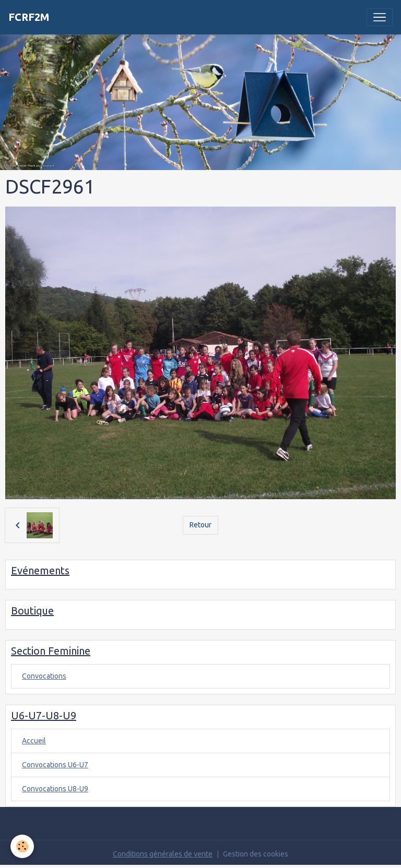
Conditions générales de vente (163, 854)
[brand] (29, 17)
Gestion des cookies (256, 854)
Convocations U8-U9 (55, 789)
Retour (200, 525)
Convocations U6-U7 (55, 765)
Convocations (44, 676)
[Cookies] (22, 846)
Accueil (34, 741)
